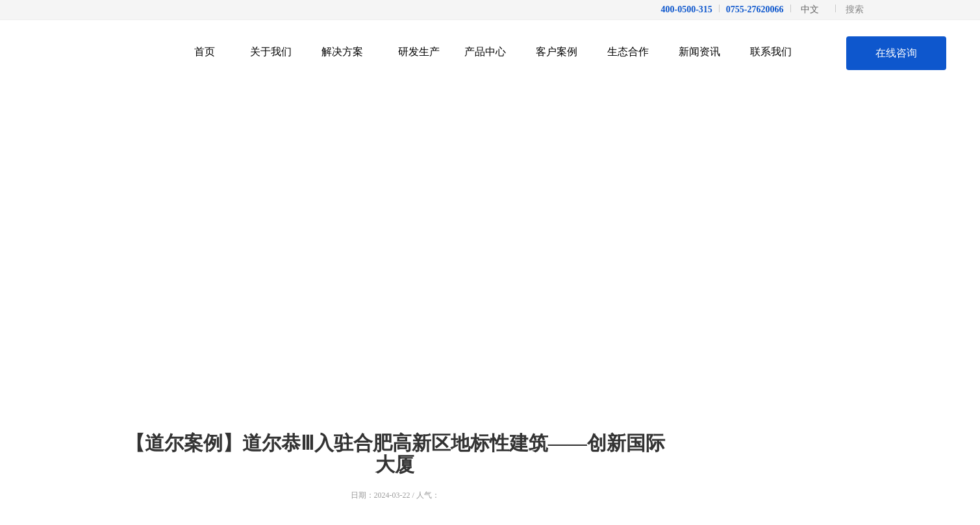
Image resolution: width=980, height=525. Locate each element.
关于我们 (276, 52)
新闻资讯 (704, 52)
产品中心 (490, 52)
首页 (205, 52)
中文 (810, 9)
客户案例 (561, 52)
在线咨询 (896, 53)
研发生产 (419, 52)
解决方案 (347, 52)
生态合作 (633, 52)
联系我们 (776, 52)
